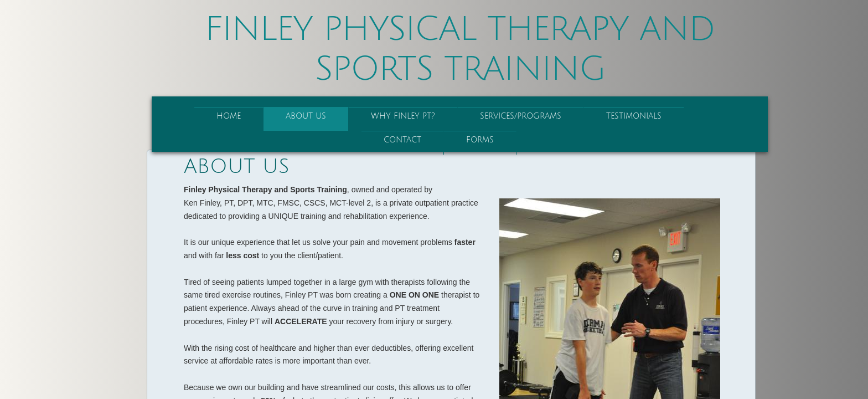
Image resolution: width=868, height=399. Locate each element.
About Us (306, 116)
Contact (402, 140)
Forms (480, 140)
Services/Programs (521, 116)
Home (229, 116)
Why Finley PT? (403, 116)
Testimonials (634, 116)
